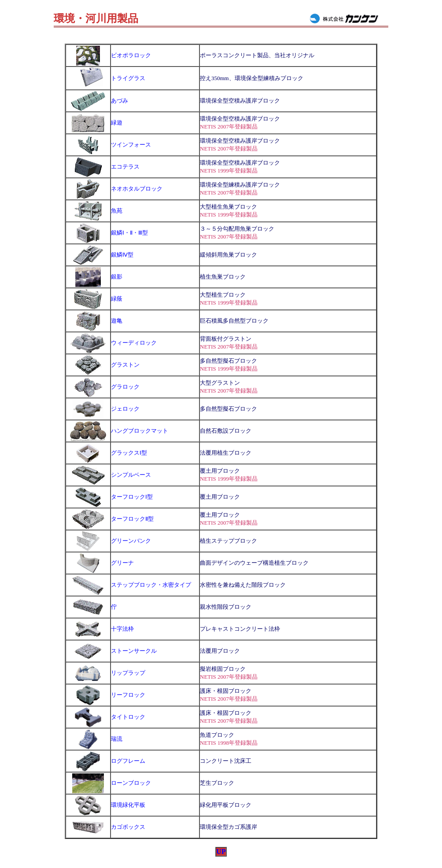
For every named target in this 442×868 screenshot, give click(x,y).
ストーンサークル (134, 651)
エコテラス (125, 167)
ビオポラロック (131, 55)
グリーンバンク (131, 541)
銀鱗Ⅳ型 (122, 255)
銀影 (117, 277)
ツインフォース (131, 145)
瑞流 (117, 739)
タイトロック (128, 717)
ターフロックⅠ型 (132, 497)
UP (221, 851)
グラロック (125, 387)
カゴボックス (128, 827)
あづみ (120, 101)
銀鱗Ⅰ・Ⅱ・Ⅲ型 (129, 233)
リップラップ (128, 673)
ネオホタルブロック (137, 189)
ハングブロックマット (140, 431)
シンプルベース (131, 475)
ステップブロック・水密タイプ (151, 585)
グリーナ (122, 563)
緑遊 (117, 123)
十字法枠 (122, 629)
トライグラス (128, 78)
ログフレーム (128, 761)
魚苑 (117, 211)
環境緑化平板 (128, 805)
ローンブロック (131, 783)
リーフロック (128, 695)
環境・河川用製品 (96, 18)
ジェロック (125, 409)
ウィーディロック (134, 343)
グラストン (125, 365)
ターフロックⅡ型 (132, 519)
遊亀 (117, 321)
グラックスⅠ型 (129, 453)
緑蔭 (117, 299)
